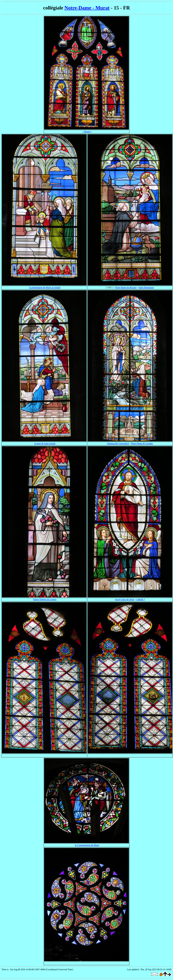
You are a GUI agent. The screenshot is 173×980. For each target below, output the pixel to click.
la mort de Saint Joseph (45, 444)
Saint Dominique (146, 288)
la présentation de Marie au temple (45, 288)
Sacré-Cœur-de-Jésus (125, 599)
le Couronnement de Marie (87, 845)
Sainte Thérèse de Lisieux (45, 599)
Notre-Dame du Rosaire (126, 288)
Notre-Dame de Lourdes (142, 444)
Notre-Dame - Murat (87, 8)
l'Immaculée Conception (118, 444)
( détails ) (87, 132)
